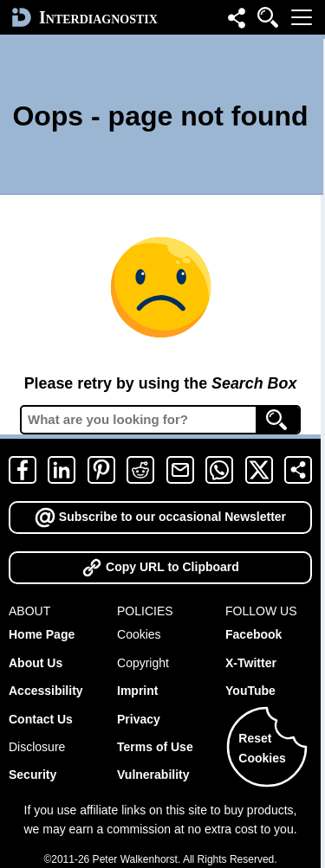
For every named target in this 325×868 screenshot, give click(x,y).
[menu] (302, 17)
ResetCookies (262, 748)
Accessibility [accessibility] (46, 691)
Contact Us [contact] (41, 719)
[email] (180, 470)
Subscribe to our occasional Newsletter (160, 517)
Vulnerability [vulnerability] (153, 775)
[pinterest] (101, 470)
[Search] (277, 420)
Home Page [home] (42, 634)
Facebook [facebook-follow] (253, 634)
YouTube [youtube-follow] (250, 691)
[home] (83, 17)
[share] (298, 470)
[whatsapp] (219, 470)
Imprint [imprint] (137, 691)
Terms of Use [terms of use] (155, 747)
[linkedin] (62, 470)
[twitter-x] (259, 470)
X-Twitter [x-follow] (251, 663)
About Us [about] (36, 663)
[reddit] (140, 470)
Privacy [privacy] (139, 719)
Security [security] (32, 775)
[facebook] (23, 470)
